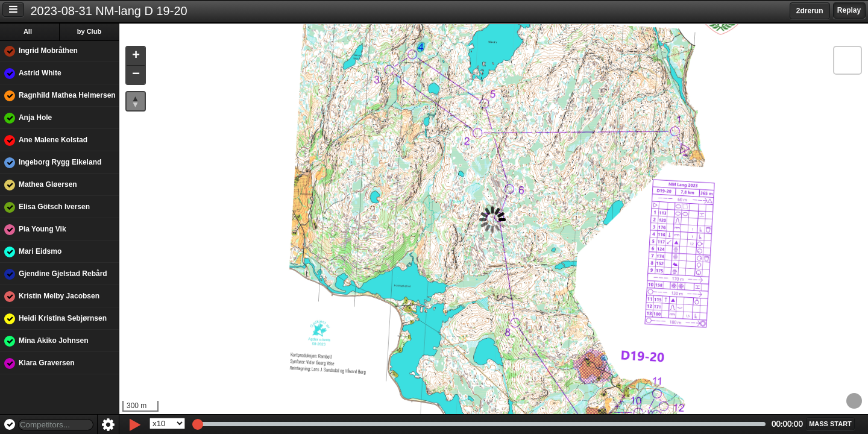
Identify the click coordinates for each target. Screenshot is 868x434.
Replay (849, 10)
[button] (137, 56)
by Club (91, 31)
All (30, 31)
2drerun (810, 11)
